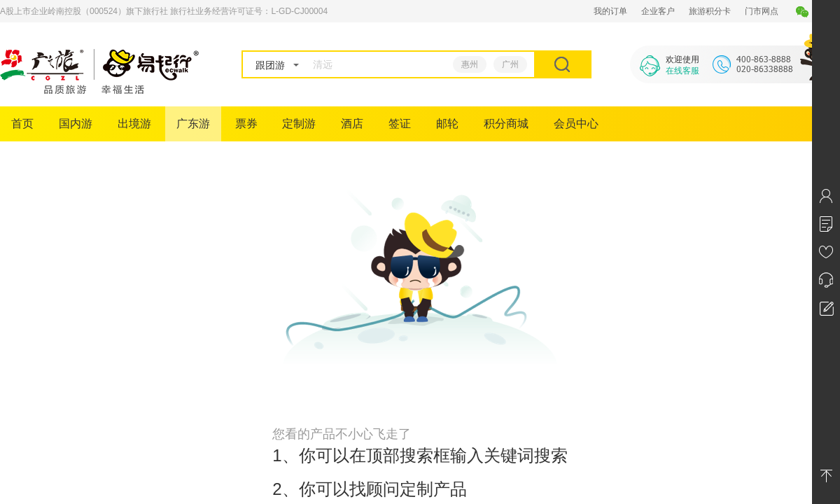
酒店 (352, 124)
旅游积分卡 (710, 11)
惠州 (470, 64)
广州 (510, 64)
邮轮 (447, 124)
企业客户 (658, 11)
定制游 (299, 124)
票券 (246, 124)
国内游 (76, 124)
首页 (22, 124)
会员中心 (576, 124)
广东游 (193, 124)
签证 (400, 124)
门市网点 (762, 11)
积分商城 (506, 124)
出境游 (134, 124)
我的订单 (610, 11)
